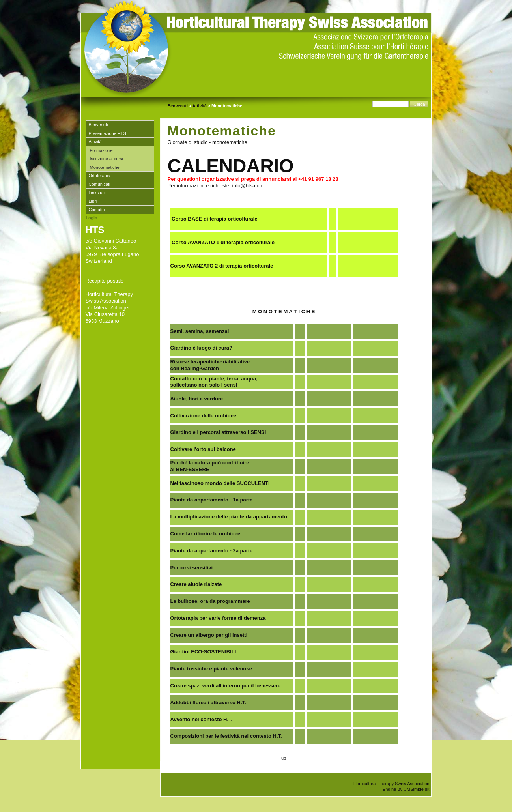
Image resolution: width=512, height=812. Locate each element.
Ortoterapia (100, 176)
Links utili (98, 193)
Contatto (97, 210)
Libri (93, 201)
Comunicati (100, 184)
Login (92, 218)
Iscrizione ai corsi (107, 159)
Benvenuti (178, 106)
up (284, 758)
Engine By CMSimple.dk (406, 789)
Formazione (102, 150)
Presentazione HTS (107, 133)
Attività (200, 106)
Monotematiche (105, 167)
